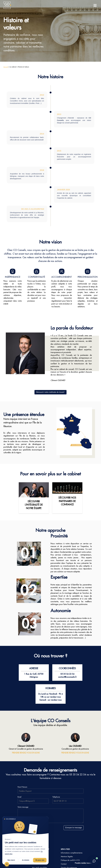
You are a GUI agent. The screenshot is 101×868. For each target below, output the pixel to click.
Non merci (11, 860)
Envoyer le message (74, 827)
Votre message (23, 807)
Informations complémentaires (72, 853)
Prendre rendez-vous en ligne (85, 863)
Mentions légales (67, 856)
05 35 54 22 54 (78, 774)
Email (19, 797)
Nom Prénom (22, 787)
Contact (64, 864)
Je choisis (26, 860)
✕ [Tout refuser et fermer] (7, 864)
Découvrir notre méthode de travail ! (50, 392)
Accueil (6, 67)
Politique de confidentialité (70, 860)
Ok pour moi (40, 860)
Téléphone (56, 797)
